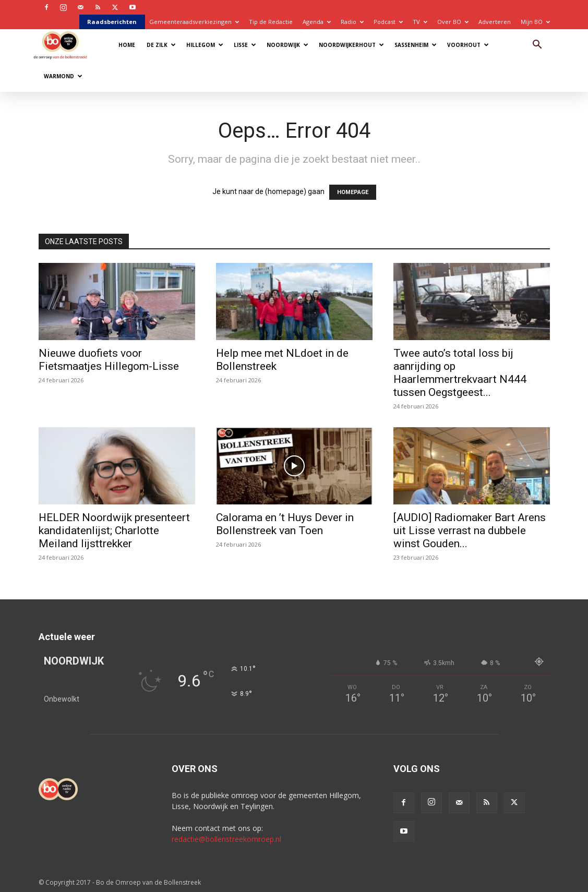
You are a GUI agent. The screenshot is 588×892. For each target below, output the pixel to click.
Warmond (63, 76)
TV (420, 22)
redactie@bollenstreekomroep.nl (226, 839)
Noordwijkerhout (351, 45)
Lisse (245, 45)
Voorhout (468, 45)
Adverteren (495, 22)
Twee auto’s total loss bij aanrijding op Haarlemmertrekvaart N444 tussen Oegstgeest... (460, 373)
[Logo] (65, 45)
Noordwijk (287, 45)
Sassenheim (416, 45)
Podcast (388, 22)
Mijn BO (535, 22)
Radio (352, 22)
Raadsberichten (112, 22)
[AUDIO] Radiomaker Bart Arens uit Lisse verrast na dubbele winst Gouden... (470, 531)
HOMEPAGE (353, 192)
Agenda (317, 22)
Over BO (453, 22)
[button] (537, 46)
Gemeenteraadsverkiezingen (194, 22)
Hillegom (205, 45)
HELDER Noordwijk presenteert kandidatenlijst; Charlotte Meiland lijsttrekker (114, 531)
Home (127, 45)
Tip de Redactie (271, 22)
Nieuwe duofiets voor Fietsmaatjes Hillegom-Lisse (109, 360)
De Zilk (161, 45)
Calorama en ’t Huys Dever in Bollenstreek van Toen (285, 524)
